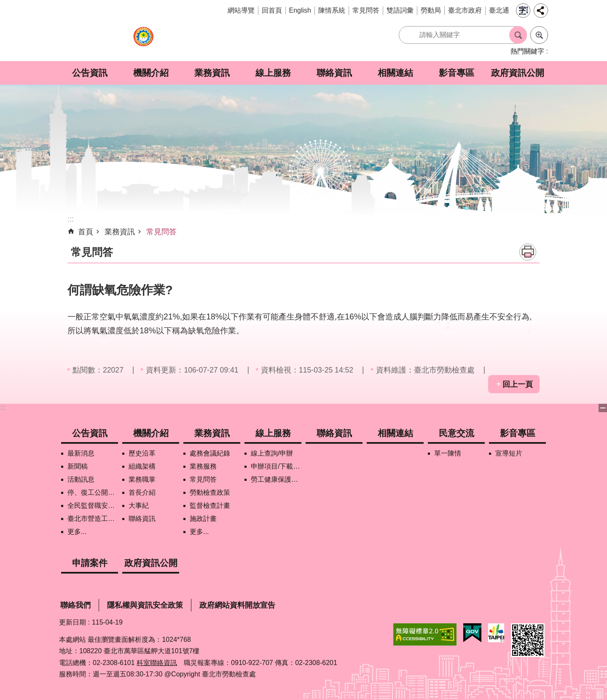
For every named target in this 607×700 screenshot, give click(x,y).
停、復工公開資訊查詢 (93, 492)
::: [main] (71, 219)
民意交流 (457, 433)
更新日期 (73, 622)
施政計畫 (203, 519)
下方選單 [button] (603, 408)
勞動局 (431, 10)
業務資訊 (212, 73)
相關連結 (395, 73)
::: (3, 407)
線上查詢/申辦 (272, 453)
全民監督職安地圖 (93, 506)
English (300, 10)
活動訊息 (81, 479)
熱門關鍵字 (527, 51)
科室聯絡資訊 (157, 663)
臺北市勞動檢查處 (143, 41)
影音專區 (457, 73)
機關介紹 (151, 73)
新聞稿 (78, 466)
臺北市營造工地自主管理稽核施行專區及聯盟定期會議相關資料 (93, 519)
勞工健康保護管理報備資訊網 (276, 479)
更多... (77, 532)
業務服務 (203, 466)
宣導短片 (509, 453)
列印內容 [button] (528, 252)
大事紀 (139, 506)
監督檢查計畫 (210, 506)
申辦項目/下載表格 (276, 466)
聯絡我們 (75, 605)
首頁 (86, 232)
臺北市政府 (465, 10)
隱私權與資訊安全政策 (145, 605)
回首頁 (272, 10)
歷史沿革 (142, 453)
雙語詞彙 (400, 10)
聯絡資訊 (334, 73)
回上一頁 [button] (518, 384)
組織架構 (142, 466)
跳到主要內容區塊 (4, 4)
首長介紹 (142, 492)
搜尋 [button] (518, 35)
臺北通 (499, 10)
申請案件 (90, 563)
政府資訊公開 (518, 73)
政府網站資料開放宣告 (237, 605)
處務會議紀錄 (210, 453)
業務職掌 (142, 479)
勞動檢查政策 (210, 492)
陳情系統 (332, 10)
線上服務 (273, 73)
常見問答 (366, 10)
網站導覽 (241, 10)
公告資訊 (90, 73)
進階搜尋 (539, 35)
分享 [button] (541, 11)
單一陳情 (448, 453)
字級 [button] (523, 11)
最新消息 (81, 453)
